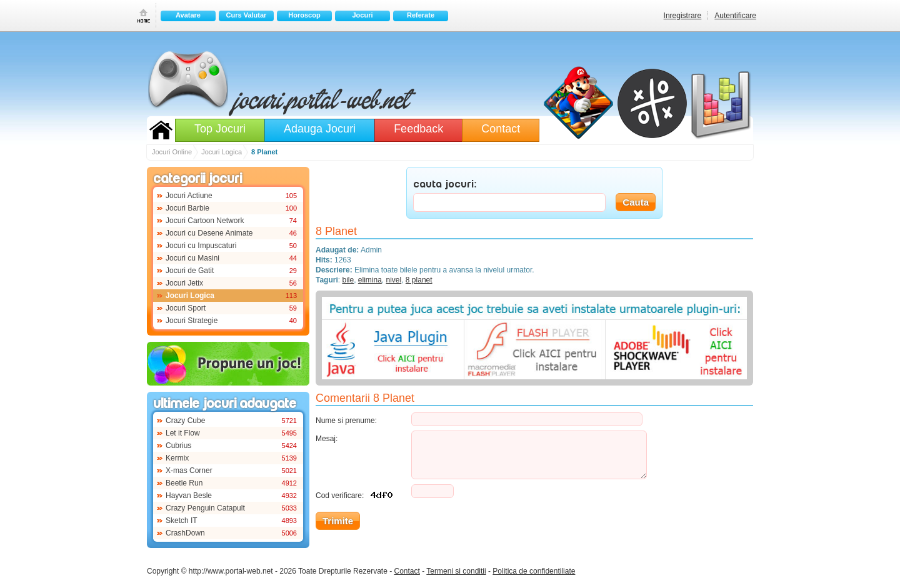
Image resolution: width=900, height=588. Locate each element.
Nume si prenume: (346, 421)
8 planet (419, 280)
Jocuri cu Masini (192, 258)
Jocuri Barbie (187, 208)
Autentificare (735, 16)
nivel (394, 280)
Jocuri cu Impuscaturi (201, 246)
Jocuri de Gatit (190, 271)
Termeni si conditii (456, 571)
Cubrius (178, 446)
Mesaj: (327, 439)
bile (348, 280)
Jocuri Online (161, 130)
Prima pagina (144, 15)
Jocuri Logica (190, 296)
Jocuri (362, 15)
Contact (501, 129)
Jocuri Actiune (189, 196)
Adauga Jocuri (320, 129)
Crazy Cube (185, 421)
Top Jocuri (220, 129)
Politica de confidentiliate (534, 571)
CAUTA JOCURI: (445, 185)
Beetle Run (184, 483)
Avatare (188, 15)
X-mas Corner (189, 471)
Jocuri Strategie (192, 321)
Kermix (177, 458)
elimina (370, 280)
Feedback (418, 129)
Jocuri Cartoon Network (205, 221)
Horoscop (304, 15)
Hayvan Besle (189, 496)
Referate (421, 15)
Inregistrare (683, 16)
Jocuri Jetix (184, 283)
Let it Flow (183, 433)
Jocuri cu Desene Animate (209, 233)
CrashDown (185, 533)
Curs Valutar (247, 15)
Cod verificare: (357, 494)
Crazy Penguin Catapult (205, 508)
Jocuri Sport (186, 308)
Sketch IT (182, 521)
